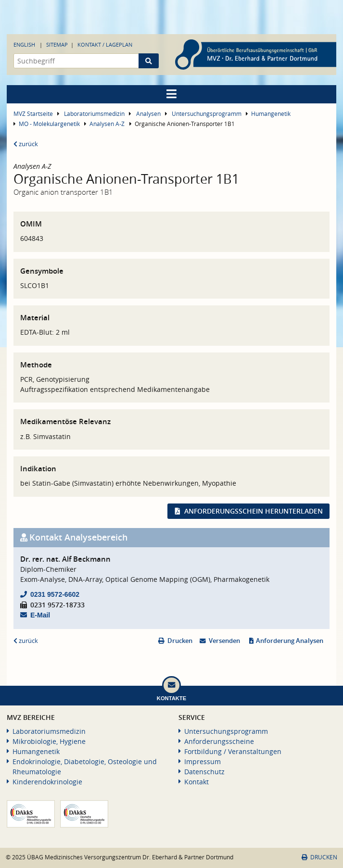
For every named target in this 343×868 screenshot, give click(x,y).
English (24, 44)
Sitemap (57, 44)
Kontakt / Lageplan (105, 44)
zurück (26, 144)
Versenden (224, 641)
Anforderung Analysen (290, 641)
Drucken (180, 641)
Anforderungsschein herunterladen (254, 511)
